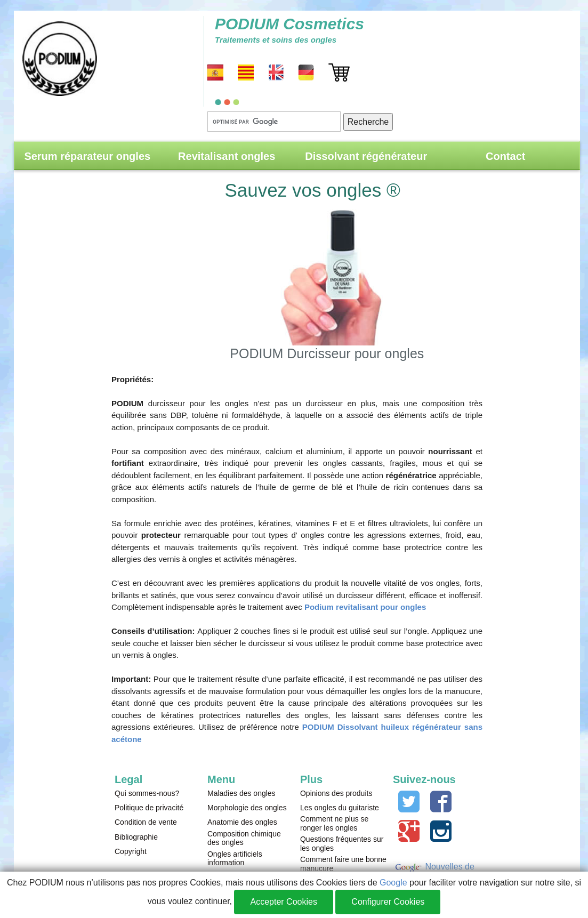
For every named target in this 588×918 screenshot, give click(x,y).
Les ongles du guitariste (340, 808)
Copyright (131, 851)
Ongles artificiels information (235, 859)
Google (393, 883)
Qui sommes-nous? (147, 793)
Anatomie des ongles (242, 822)
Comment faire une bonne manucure (343, 864)
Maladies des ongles (241, 793)
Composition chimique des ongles (244, 838)
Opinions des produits (336, 793)
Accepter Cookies (283, 902)
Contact (505, 156)
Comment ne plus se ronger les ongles (334, 823)
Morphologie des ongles (247, 808)
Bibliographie (136, 837)
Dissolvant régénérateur (366, 156)
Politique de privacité (149, 808)
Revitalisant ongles (227, 156)
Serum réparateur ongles (87, 156)
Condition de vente (146, 822)
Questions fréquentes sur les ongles (342, 844)
